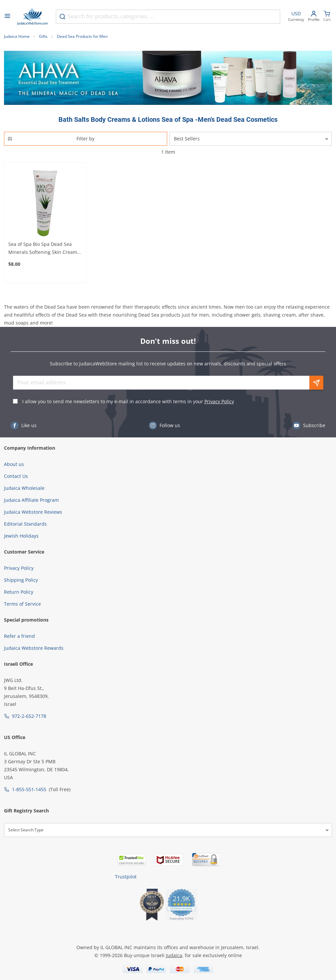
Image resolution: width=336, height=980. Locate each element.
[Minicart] (327, 17)
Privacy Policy (219, 401)
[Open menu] (7, 17)
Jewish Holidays (21, 536)
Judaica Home (17, 36)
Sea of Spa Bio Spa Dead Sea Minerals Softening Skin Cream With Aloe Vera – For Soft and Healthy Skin (43, 249)
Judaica (174, 955)
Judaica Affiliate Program (31, 500)
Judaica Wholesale (24, 488)
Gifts (43, 36)
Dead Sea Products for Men (82, 36)
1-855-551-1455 (29, 789)
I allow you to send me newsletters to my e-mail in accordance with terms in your (128, 401)
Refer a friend (19, 636)
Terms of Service (22, 604)
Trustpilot (126, 877)
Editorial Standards (25, 524)
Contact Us (16, 476)
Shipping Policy (21, 580)
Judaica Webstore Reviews (33, 512)
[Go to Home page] (33, 17)
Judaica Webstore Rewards (34, 648)
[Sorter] (251, 139)
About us (14, 464)
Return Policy (19, 592)
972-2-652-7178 (29, 716)
